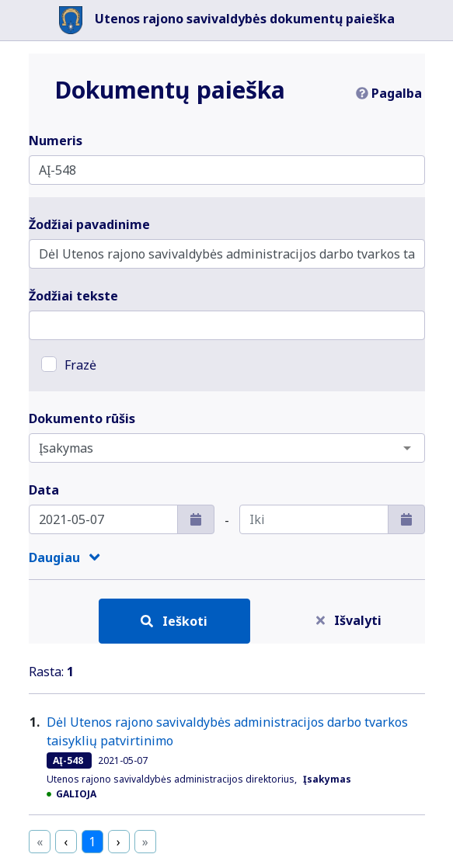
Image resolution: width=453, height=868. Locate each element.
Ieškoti (174, 621)
